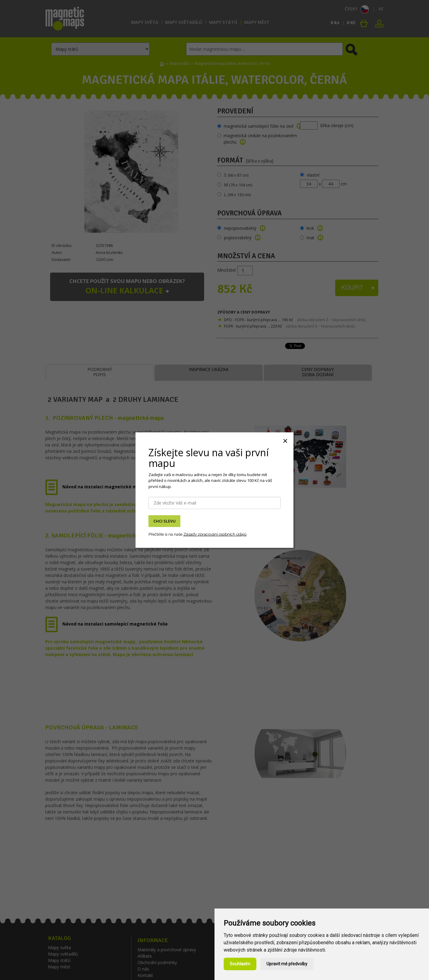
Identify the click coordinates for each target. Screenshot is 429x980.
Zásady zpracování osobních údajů (215, 534)
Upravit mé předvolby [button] (287, 964)
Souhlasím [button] (240, 964)
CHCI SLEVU (165, 521)
